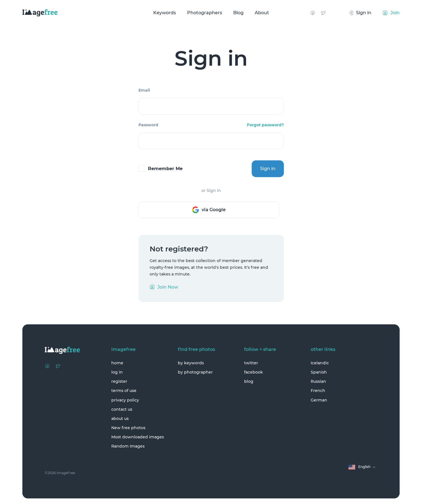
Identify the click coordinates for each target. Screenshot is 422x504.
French (318, 391)
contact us (122, 409)
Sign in (268, 169)
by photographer (195, 372)
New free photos (128, 428)
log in (117, 372)
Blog (238, 13)
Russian (318, 381)
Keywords (165, 13)
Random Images (128, 446)
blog (249, 381)
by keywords (191, 363)
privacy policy (125, 400)
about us (120, 419)
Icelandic (320, 363)
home (117, 363)
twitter (251, 363)
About (262, 13)
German (319, 400)
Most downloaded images (138, 437)
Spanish (319, 372)
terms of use (124, 391)
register (119, 381)
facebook (254, 372)
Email (144, 90)
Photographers (205, 13)
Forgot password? (265, 125)
